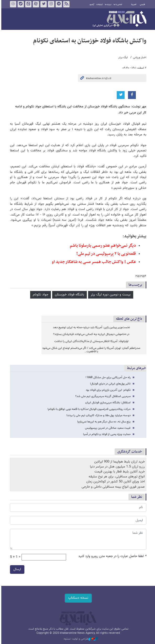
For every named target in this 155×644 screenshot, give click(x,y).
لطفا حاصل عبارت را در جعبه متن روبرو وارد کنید (112, 556)
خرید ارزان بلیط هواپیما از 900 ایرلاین (119, 462)
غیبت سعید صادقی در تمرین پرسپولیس (107, 428)
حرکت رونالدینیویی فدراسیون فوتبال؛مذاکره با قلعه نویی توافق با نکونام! (89, 409)
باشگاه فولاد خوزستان (69, 295)
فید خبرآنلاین (66, 4)
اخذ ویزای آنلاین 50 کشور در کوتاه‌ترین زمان (115, 482)
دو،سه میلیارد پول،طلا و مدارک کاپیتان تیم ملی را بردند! (98, 415)
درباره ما (108, 4)
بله (20, 4)
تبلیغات (99, 4)
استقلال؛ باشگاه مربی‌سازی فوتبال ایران (107, 403)
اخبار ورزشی (139, 57)
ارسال (17, 569)
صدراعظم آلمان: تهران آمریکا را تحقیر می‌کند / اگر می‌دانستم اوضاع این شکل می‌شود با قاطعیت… (91, 350)
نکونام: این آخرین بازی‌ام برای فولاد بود (108, 390)
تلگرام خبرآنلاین (58, 4)
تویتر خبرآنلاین (43, 4)
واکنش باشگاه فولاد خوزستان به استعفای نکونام (89, 41)
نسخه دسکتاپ (77, 598)
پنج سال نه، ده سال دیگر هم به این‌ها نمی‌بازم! (103, 422)
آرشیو (91, 4)
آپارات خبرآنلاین (35, 4)
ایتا (28, 4)
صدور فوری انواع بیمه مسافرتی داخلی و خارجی (113, 487)
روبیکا (12, 4)
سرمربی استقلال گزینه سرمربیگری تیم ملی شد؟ (102, 396)
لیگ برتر (122, 57)
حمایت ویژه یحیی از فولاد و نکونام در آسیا (106, 434)
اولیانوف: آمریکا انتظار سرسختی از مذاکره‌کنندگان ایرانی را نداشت (91, 341)
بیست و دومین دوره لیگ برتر (110, 295)
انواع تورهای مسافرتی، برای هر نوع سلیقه (116, 477)
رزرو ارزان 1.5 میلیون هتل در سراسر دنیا (117, 467)
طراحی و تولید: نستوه (80, 639)
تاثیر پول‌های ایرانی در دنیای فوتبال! (110, 384)
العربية (133, 4)
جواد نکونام (40, 295)
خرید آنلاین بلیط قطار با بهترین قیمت (119, 472)
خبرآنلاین (119, 19)
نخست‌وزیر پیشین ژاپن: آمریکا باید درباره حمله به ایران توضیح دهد (91, 327)
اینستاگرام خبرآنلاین (50, 4)
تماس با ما (117, 4)
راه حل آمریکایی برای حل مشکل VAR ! (108, 378)
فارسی (142, 4)
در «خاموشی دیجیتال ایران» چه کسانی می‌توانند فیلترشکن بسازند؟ (91, 334)
